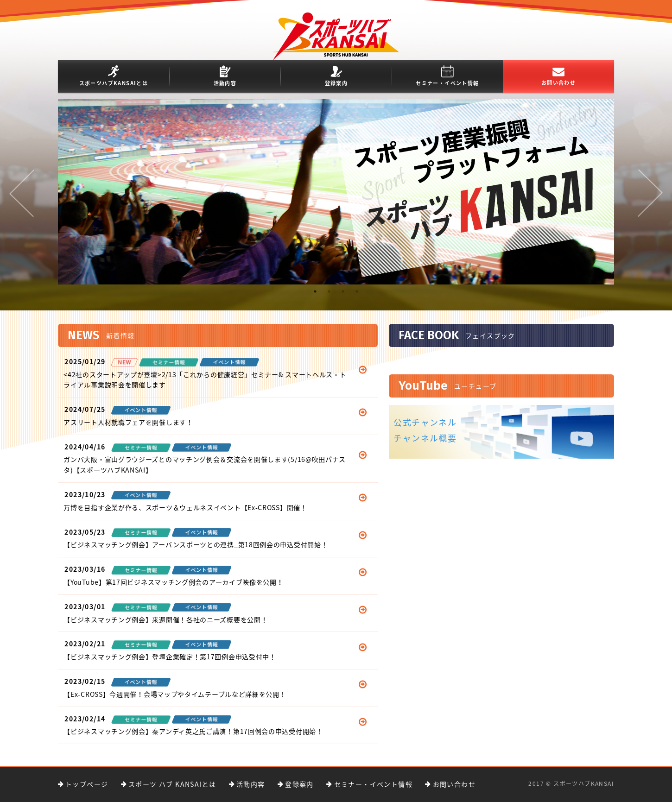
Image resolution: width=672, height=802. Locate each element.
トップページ (87, 784)
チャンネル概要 (425, 438)
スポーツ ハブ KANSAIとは (172, 784)
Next (650, 193)
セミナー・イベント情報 (447, 76)
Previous (22, 193)
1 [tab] (315, 296)
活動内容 (225, 76)
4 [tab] (357, 296)
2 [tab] (329, 296)
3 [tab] (343, 296)
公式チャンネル (425, 422)
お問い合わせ (558, 77)
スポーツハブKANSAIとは (114, 76)
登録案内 (336, 76)
